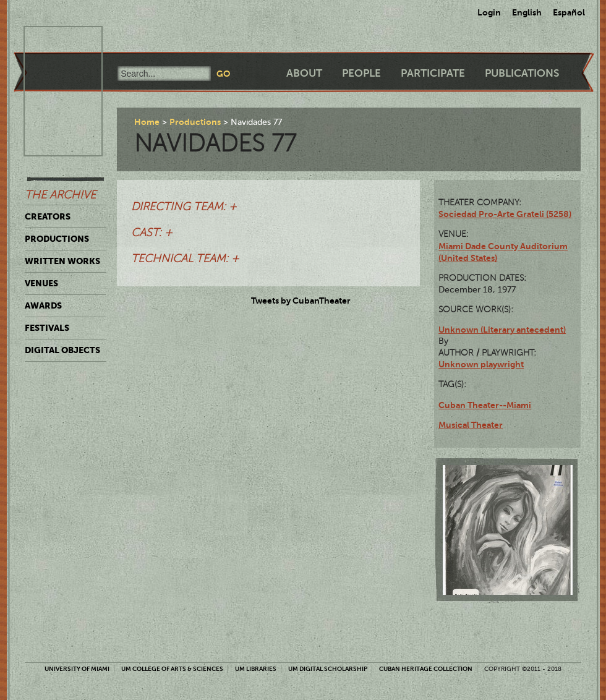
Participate (433, 73)
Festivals (47, 328)
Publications (522, 73)
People (361, 73)
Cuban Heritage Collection (426, 669)
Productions (57, 239)
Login (489, 12)
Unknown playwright (481, 364)
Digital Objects (62, 350)
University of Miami (77, 669)
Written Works (62, 261)
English (527, 12)
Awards (43, 305)
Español (569, 12)
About (304, 73)
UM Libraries (256, 669)
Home (147, 122)
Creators (48, 216)
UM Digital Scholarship (328, 669)
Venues (41, 283)
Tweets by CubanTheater (301, 301)
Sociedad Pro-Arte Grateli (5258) (505, 214)
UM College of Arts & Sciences (172, 669)
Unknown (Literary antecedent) (502, 330)
